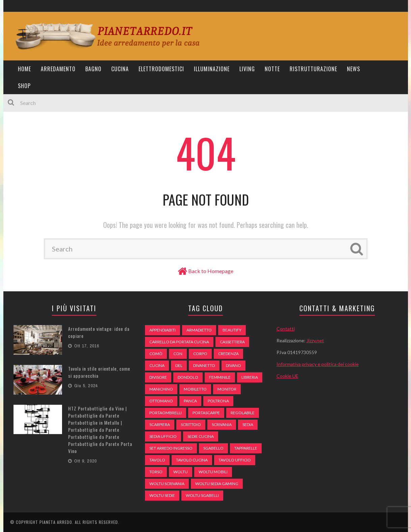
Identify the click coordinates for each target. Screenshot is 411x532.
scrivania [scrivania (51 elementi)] (222, 424)
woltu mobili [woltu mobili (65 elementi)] (213, 472)
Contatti (286, 329)
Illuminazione (212, 69)
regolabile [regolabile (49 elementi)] (243, 413)
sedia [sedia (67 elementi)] (248, 424)
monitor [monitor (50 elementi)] (227, 389)
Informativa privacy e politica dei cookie (318, 364)
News (354, 69)
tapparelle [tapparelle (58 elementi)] (246, 448)
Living (247, 69)
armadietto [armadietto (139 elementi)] (199, 330)
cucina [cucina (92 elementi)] (157, 365)
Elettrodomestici (161, 69)
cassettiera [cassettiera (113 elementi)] (232, 342)
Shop (24, 86)
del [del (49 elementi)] (179, 365)
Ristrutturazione (313, 69)
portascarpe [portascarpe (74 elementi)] (206, 413)
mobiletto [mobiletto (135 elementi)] (195, 389)
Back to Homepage (211, 271)
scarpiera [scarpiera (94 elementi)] (160, 424)
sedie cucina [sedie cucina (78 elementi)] (201, 436)
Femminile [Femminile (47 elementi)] (220, 377)
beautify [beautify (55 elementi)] (232, 330)
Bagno (93, 69)
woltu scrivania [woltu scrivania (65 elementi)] (167, 484)
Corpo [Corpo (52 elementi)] (200, 354)
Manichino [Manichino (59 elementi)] (161, 389)
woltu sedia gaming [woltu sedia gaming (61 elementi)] (217, 484)
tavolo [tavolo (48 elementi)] (157, 460)
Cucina (120, 69)
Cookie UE (287, 376)
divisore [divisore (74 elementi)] (158, 377)
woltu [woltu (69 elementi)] (181, 472)
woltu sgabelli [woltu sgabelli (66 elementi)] (202, 495)
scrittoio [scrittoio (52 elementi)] (191, 424)
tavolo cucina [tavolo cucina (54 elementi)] (192, 460)
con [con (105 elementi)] (178, 354)
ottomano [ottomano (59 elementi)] (161, 401)
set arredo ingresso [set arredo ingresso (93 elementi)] (171, 448)
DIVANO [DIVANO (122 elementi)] (233, 365)
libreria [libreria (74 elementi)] (250, 377)
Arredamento (58, 69)
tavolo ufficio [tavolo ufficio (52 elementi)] (235, 460)
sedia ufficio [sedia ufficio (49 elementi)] (163, 436)
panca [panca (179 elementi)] (190, 401)
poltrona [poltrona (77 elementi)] (218, 401)
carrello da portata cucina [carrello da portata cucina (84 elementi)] (179, 342)
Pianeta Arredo (56, 522)
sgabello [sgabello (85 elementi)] (213, 448)
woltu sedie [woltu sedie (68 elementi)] (162, 495)
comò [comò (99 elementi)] (156, 354)
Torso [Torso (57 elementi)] (156, 472)
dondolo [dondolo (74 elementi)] (188, 377)
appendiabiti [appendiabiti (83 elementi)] (163, 330)
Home (24, 69)
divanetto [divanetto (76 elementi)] (204, 365)
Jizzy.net (315, 340)
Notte (272, 69)
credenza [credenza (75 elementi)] (228, 354)
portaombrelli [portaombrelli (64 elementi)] (166, 413)
